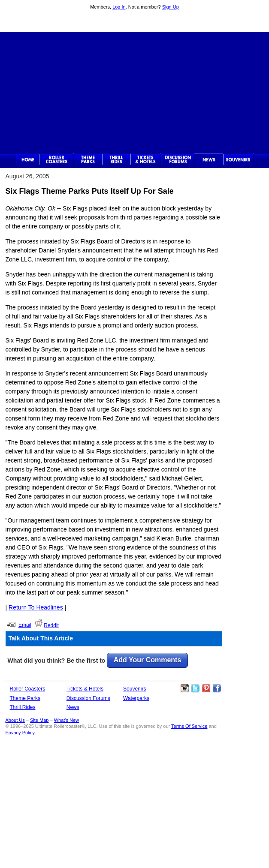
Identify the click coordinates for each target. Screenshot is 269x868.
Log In (119, 7)
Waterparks (136, 698)
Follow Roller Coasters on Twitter (195, 688)
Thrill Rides (116, 159)
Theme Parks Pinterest (206, 688)
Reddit (51, 625)
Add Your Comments (148, 660)
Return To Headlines (36, 607)
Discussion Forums (178, 159)
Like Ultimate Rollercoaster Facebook (217, 688)
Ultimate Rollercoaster (135, 22)
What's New (66, 720)
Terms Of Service (189, 726)
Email (25, 625)
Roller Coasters (28, 689)
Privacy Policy (20, 733)
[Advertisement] (134, 92)
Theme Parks (88, 159)
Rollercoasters (56, 159)
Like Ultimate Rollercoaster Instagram (184, 688)
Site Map (39, 720)
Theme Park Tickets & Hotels (146, 159)
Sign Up (171, 7)
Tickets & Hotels (85, 689)
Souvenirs (238, 159)
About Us (15, 720)
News (209, 159)
